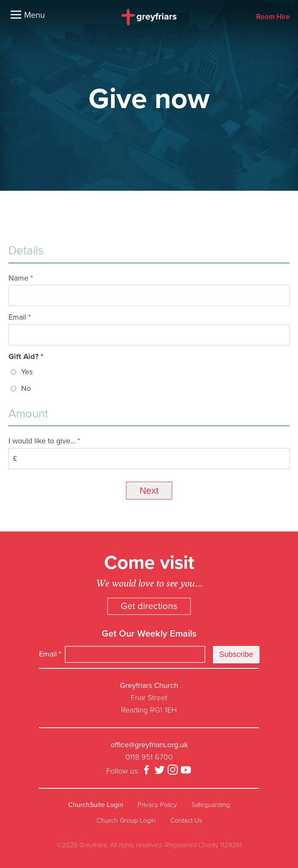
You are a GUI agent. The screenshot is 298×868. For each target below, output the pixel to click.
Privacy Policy (157, 805)
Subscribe (236, 654)
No (26, 388)
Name (21, 278)
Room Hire (273, 17)
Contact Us (186, 821)
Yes (27, 372)
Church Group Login (126, 821)
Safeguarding (211, 805)
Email (20, 317)
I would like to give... (44, 441)
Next (149, 491)
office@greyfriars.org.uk (149, 745)
